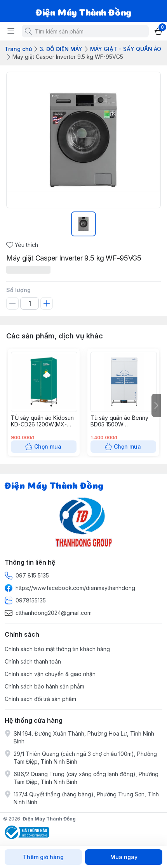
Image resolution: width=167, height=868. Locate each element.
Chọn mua (44, 447)
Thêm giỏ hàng (43, 857)
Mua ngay (124, 857)
